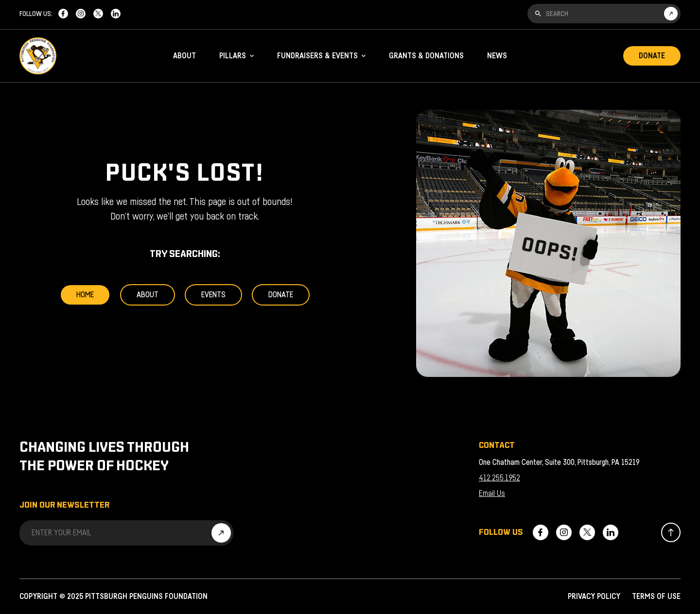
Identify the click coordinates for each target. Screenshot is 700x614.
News (497, 56)
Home (85, 295)
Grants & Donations (426, 56)
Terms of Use (656, 597)
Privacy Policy (594, 597)
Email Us (492, 494)
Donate (652, 56)
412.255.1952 (499, 478)
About (184, 56)
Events (213, 295)
